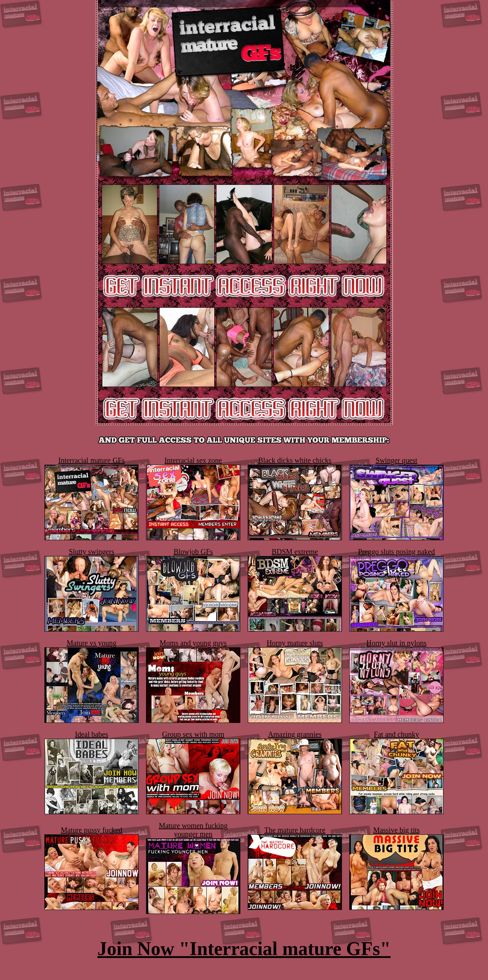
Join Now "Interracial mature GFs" (244, 949)
